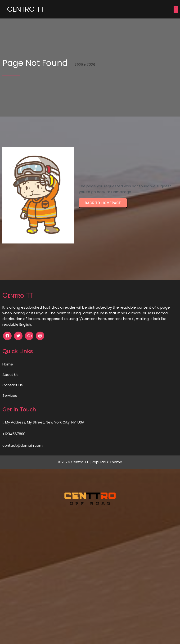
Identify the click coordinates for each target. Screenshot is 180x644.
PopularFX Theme (107, 462)
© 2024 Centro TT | (75, 462)
